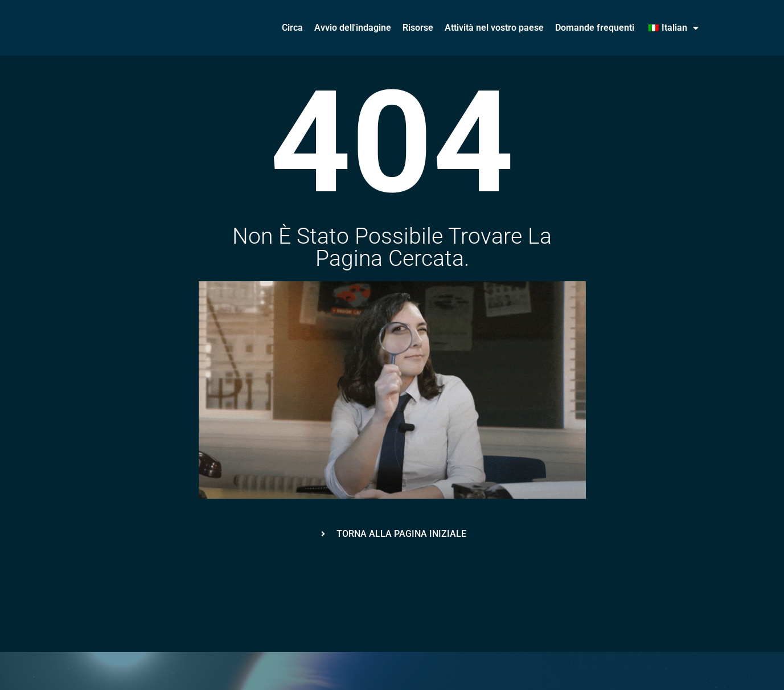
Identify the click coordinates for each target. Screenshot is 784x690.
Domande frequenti (595, 28)
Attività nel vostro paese (494, 28)
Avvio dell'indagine (353, 28)
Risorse (418, 28)
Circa (292, 28)
